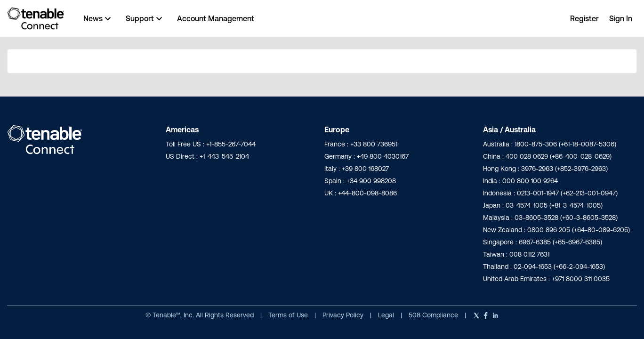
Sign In (621, 18)
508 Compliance (434, 315)
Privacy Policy (344, 315)
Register (584, 18)
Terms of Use (288, 315)
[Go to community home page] (36, 18)
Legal (387, 315)
